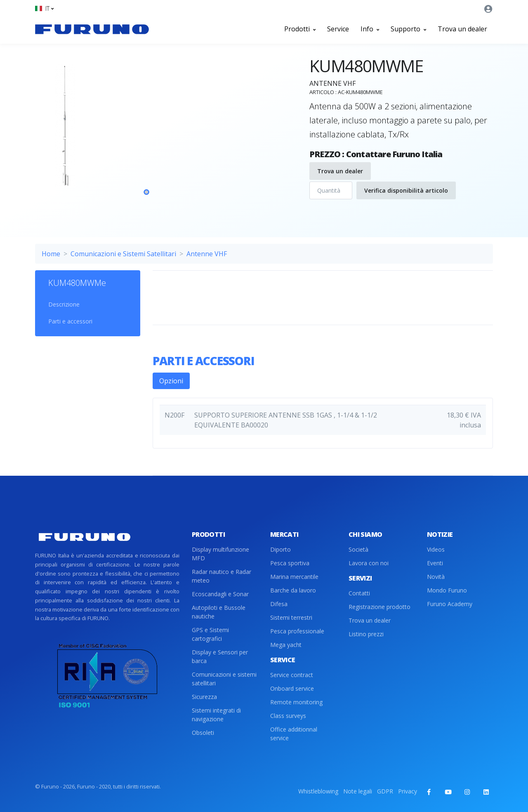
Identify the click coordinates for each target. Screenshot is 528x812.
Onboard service (292, 688)
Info (370, 29)
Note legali (358, 791)
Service (338, 29)
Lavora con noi (369, 563)
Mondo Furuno (447, 590)
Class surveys (288, 716)
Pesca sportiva (290, 563)
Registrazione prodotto (379, 607)
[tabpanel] (146, 136)
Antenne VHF (207, 254)
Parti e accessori (70, 321)
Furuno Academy (450, 604)
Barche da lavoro (293, 590)
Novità (436, 577)
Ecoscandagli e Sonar (220, 594)
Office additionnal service (294, 734)
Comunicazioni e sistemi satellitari (224, 679)
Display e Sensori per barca (220, 656)
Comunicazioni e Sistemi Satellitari (123, 254)
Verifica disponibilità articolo (406, 190)
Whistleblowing (318, 791)
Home (51, 254)
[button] (44, 8)
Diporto (280, 549)
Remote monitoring (296, 702)
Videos (436, 549)
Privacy (408, 791)
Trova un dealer (462, 29)
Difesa (279, 604)
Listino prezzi (366, 634)
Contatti (359, 593)
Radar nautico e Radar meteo (222, 576)
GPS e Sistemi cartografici (210, 634)
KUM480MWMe (77, 283)
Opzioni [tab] (171, 381)
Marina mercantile (294, 577)
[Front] (92, 29)
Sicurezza (204, 697)
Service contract (292, 675)
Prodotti (300, 29)
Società (358, 549)
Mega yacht (286, 645)
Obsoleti (203, 733)
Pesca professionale (297, 631)
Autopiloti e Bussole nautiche (219, 612)
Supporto (408, 29)
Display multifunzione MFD (220, 554)
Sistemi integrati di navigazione (216, 715)
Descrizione (64, 304)
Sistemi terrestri (291, 617)
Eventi (435, 563)
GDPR (385, 791)
